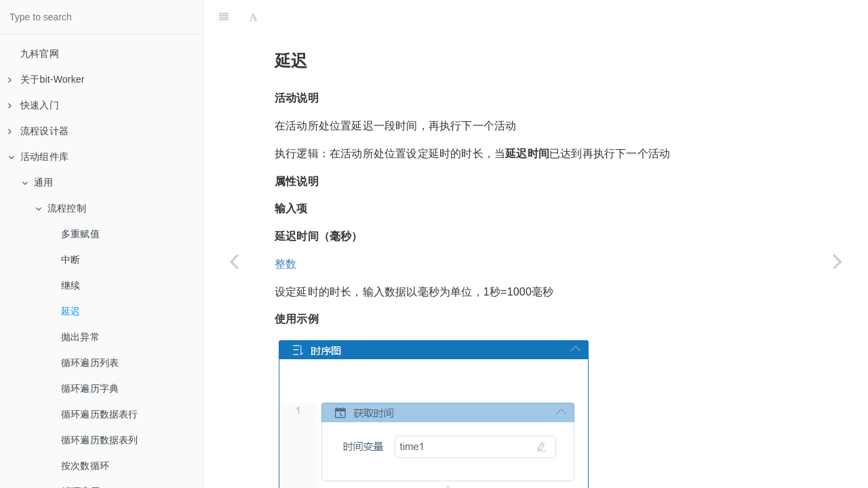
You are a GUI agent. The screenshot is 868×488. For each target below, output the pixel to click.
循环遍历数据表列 (100, 440)
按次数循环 (85, 466)
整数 (285, 230)
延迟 (71, 311)
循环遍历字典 (90, 388)
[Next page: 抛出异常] (837, 261)
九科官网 (40, 54)
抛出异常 (80, 337)
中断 (71, 260)
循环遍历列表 (90, 363)
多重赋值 (80, 234)
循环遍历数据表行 (100, 414)
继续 (71, 285)
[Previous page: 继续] (234, 261)
